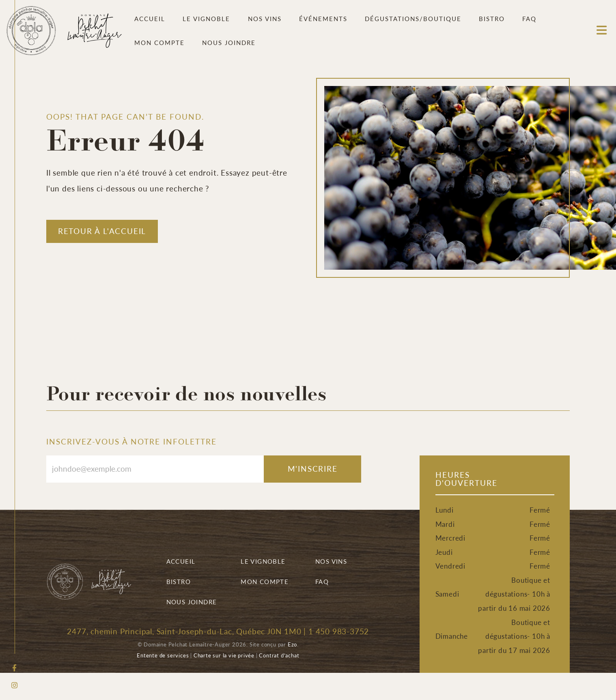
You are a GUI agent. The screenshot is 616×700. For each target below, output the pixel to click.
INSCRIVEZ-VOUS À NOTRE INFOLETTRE (131, 441)
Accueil (150, 19)
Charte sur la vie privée (224, 655)
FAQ (529, 19)
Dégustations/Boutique (413, 19)
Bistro (492, 19)
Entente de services (163, 655)
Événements (323, 19)
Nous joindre (229, 43)
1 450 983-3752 (339, 631)
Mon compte (159, 43)
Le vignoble (206, 19)
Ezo (292, 644)
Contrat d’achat (279, 655)
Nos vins (265, 19)
